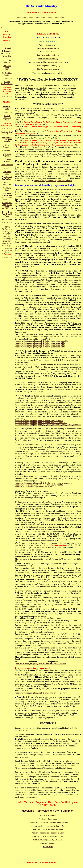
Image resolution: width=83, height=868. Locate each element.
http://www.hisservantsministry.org (48, 62)
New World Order (7, 173)
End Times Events (7, 160)
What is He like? (7, 108)
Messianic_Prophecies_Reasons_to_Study (48, 833)
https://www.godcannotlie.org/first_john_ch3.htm (54, 181)
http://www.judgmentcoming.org (48, 66)
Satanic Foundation (7, 184)
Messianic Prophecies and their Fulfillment (48, 811)
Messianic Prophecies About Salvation (48, 829)
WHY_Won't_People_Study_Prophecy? (48, 840)
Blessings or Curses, (7, 140)
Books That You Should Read (7, 214)
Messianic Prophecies (48, 816)
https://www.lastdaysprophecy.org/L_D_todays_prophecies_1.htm (40, 343)
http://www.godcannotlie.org (48, 55)
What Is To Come (7, 189)
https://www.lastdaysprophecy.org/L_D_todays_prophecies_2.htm (40, 345)
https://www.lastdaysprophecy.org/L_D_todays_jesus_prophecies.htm (42, 341)
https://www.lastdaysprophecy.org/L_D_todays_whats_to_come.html (41, 423)
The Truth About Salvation (7, 68)
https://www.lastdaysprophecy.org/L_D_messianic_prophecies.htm (40, 693)
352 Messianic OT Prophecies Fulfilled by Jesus (48, 826)
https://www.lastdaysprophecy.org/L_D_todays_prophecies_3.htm (40, 347)
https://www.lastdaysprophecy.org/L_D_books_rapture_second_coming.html (44, 483)
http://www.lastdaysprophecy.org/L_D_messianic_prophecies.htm (41, 664)
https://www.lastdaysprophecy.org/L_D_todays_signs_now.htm (39, 421)
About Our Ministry (7, 61)
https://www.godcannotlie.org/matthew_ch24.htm (34, 487)
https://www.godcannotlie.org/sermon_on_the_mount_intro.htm (39, 485)
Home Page (7, 219)
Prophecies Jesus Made (48, 819)
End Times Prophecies (7, 155)
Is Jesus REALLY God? (7, 83)
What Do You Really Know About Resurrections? (7, 206)
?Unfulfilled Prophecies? (48, 843)
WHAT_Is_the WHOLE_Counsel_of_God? (48, 836)
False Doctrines (7, 165)
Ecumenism (7, 150)
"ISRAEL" (7, 168)
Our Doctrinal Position (7, 74)
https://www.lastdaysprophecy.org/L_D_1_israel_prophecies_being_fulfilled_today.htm (48, 425)
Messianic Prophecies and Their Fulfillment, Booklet (48, 822)
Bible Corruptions (7, 146)
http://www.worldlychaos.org (48, 69)
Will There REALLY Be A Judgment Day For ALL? (7, 196)
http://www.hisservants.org (48, 59)
